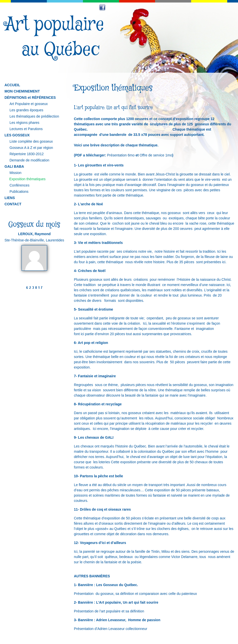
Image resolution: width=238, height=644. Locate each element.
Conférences (19, 185)
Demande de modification (29, 160)
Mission (15, 173)
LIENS (10, 198)
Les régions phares (24, 123)
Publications (19, 192)
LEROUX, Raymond (34, 234)
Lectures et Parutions (26, 129)
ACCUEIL (12, 85)
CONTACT (13, 204)
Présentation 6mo (121, 155)
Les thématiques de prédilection (34, 116)
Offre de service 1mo (156, 155)
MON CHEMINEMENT (22, 91)
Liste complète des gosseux (31, 141)
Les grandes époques (26, 110)
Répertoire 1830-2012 (27, 154)
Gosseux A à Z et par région (31, 148)
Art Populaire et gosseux (29, 104)
